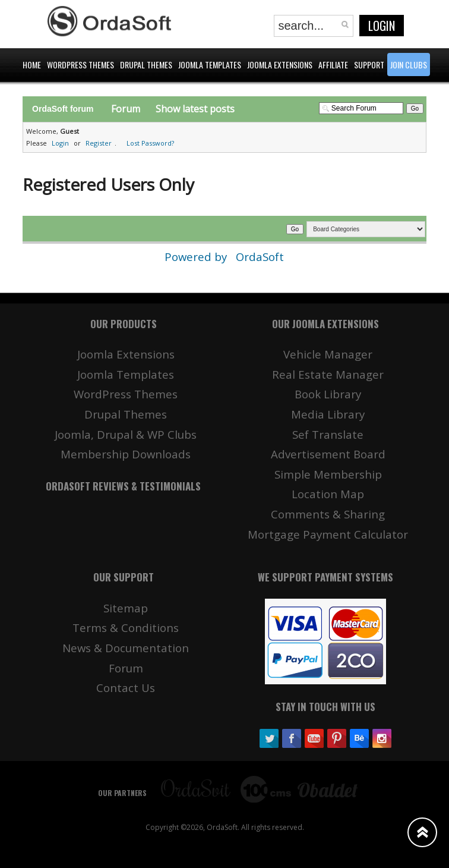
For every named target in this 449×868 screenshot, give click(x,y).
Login (382, 26)
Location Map (328, 494)
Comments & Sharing (328, 514)
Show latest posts (195, 109)
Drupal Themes (126, 414)
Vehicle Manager (328, 354)
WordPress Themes (126, 394)
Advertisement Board (328, 454)
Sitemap (126, 608)
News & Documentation (126, 648)
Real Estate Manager (328, 374)
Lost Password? (150, 143)
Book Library (328, 394)
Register (99, 143)
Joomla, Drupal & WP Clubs (126, 434)
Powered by (197, 257)
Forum (126, 109)
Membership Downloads (126, 454)
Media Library (328, 414)
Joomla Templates (126, 374)
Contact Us (126, 688)
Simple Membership (328, 474)
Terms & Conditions (126, 628)
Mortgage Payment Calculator (328, 534)
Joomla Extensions (126, 354)
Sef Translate (328, 434)
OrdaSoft (260, 257)
